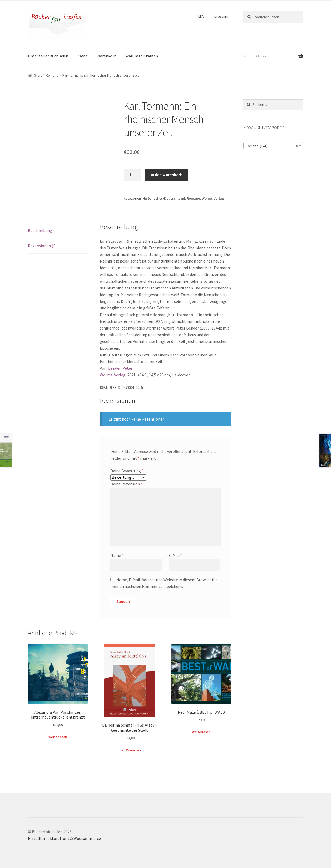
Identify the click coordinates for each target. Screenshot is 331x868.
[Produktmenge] (132, 175)
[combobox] (273, 146)
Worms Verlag (213, 198)
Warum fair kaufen (142, 56)
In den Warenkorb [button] (130, 750)
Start (38, 75)
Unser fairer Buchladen (48, 56)
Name (117, 555)
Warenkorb (107, 56)
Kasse (82, 56)
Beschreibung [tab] (40, 230)
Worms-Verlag (113, 375)
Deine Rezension (126, 484)
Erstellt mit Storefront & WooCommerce (64, 838)
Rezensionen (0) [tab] (42, 246)
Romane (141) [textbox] (272, 146)
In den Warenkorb (167, 175)
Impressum (219, 16)
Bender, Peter (120, 368)
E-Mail (176, 555)
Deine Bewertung (127, 471)
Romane (52, 75)
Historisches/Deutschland (164, 198)
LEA (201, 16)
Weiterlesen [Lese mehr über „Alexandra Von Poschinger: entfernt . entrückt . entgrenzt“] (58, 737)
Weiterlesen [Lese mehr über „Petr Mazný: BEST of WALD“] (201, 732)
